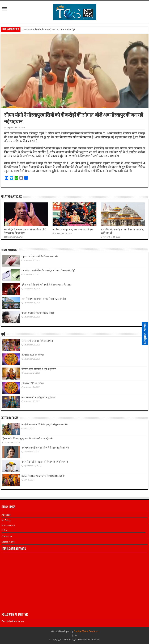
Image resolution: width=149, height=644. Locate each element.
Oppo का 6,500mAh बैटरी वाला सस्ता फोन (40, 256)
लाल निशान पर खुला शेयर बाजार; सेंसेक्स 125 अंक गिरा (44, 299)
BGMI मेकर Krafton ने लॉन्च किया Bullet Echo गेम (43, 476)
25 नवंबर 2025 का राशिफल (33, 355)
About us (6, 515)
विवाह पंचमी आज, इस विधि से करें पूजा (37, 341)
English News (8, 542)
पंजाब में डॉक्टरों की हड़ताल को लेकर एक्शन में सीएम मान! (45, 462)
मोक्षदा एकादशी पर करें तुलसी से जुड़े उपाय (39, 397)
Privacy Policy (8, 526)
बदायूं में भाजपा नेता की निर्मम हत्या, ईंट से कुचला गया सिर (45, 424)
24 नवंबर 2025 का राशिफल (33, 383)
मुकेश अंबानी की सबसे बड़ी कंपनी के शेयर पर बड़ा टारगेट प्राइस (46, 285)
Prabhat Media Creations (86, 631)
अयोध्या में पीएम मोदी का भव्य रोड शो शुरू (73, 230)
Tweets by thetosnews (13, 621)
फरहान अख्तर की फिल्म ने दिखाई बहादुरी (38, 313)
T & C (4, 530)
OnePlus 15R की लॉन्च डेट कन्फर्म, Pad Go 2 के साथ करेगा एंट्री (48, 30)
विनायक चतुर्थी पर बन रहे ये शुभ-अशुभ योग (39, 369)
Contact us (7, 536)
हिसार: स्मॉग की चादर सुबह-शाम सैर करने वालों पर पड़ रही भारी (27, 439)
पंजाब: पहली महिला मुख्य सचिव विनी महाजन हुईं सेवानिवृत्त (45, 448)
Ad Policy (6, 520)
